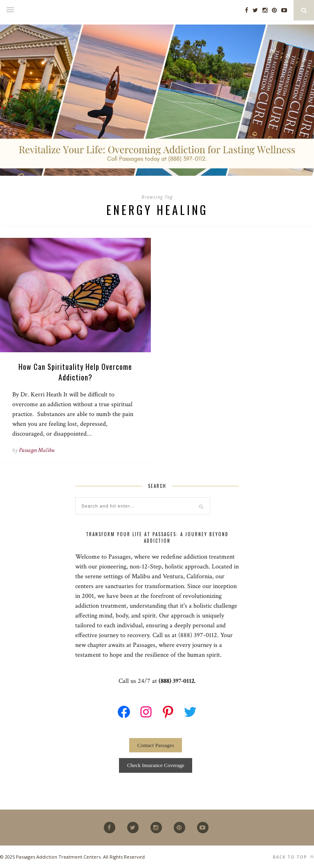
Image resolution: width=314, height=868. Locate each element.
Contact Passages (156, 745)
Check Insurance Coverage (156, 765)
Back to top (293, 857)
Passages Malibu (37, 450)
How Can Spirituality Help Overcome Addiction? (75, 372)
